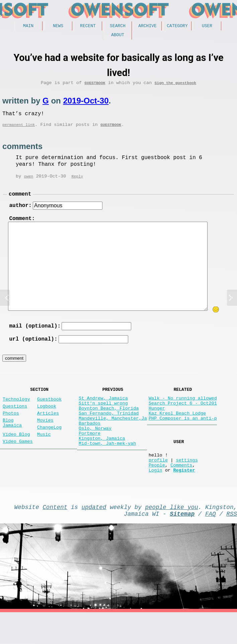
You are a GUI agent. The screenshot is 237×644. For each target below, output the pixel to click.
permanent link (19, 130)
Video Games (18, 464)
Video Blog (16, 455)
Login (155, 497)
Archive (147, 26)
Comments (181, 491)
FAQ (211, 544)
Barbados (90, 444)
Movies (45, 439)
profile (158, 485)
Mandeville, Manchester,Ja (113, 438)
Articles (48, 430)
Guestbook (95, 86)
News (58, 26)
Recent (88, 26)
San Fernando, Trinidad (109, 432)
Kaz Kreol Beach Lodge (177, 432)
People (157, 491)
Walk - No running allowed (183, 412)
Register (184, 497)
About (118, 37)
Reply (77, 183)
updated (94, 536)
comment (20, 201)
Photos (11, 430)
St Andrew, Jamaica (103, 412)
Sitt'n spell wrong (103, 419)
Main (28, 26)
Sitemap (182, 544)
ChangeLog (49, 447)
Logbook (47, 422)
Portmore (90, 457)
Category (177, 26)
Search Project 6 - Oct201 (183, 419)
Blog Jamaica (12, 442)
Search (118, 26)
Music (44, 455)
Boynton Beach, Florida (109, 425)
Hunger (157, 425)
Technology (16, 413)
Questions (15, 422)
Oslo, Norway (95, 451)
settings (187, 485)
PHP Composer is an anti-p (183, 438)
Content (55, 536)
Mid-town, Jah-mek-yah (107, 470)
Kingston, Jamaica (102, 463)
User (207, 26)
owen (29, 183)
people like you (172, 536)
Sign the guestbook (175, 86)
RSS (232, 544)
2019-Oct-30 (86, 104)
